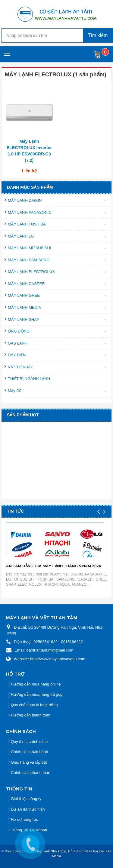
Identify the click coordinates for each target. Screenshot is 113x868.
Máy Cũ (15, 391)
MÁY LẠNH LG (21, 236)
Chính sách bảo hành (29, 752)
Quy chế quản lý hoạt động (34, 705)
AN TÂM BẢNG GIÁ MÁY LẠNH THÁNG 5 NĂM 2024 (53, 566)
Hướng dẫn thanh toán (31, 715)
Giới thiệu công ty (26, 799)
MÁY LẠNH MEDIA (24, 307)
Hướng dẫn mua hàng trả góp (37, 694)
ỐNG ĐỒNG (19, 331)
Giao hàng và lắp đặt (29, 762)
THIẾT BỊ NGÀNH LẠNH (29, 379)
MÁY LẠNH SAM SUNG (29, 260)
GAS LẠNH (18, 343)
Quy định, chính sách (29, 742)
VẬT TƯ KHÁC (21, 367)
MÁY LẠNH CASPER (26, 284)
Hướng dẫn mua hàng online (36, 684)
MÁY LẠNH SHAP (24, 319)
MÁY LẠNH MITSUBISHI (30, 248)
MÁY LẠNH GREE (24, 295)
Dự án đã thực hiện (28, 809)
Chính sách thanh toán (31, 773)
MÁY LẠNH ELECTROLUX (31, 272)
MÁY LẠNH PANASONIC (30, 212)
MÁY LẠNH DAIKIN (25, 200)
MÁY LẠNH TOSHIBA (27, 224)
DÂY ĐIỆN (17, 355)
